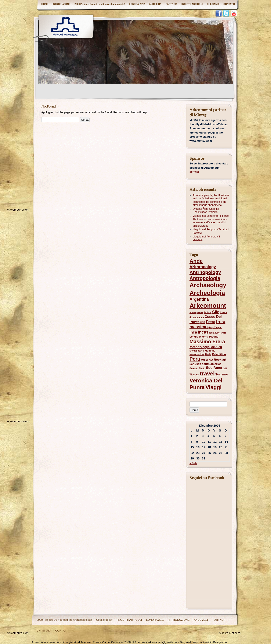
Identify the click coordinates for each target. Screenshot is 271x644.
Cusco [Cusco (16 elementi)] (210, 317)
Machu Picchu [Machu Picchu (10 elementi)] (209, 337)
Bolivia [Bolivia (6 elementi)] (208, 312)
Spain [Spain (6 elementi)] (202, 368)
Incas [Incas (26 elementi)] (203, 332)
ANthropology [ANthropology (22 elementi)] (203, 267)
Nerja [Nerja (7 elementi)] (208, 354)
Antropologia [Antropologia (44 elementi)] (205, 278)
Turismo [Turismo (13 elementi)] (222, 374)
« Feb (193, 463)
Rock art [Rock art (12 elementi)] (220, 360)
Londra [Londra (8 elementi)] (194, 337)
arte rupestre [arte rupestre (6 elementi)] (196, 312)
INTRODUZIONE (61, 4)
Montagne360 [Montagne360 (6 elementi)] (197, 351)
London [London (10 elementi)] (220, 333)
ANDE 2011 (155, 4)
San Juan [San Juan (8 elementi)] (195, 364)
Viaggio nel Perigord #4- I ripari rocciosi (211, 231)
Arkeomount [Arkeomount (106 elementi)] (208, 305)
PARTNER (171, 4)
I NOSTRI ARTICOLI (192, 4)
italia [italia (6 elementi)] (212, 333)
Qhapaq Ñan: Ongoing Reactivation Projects (206, 211)
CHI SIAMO (213, 4)
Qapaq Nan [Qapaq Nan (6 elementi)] (207, 360)
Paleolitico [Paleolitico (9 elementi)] (219, 354)
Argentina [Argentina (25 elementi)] (199, 299)
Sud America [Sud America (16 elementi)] (217, 368)
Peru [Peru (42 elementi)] (195, 359)
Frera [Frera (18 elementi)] (211, 322)
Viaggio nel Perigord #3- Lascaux (207, 238)
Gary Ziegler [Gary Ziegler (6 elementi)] (215, 327)
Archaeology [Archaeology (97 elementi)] (208, 285)
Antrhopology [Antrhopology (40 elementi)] (205, 272)
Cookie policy (104, 620)
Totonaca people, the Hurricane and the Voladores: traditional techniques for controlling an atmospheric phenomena (211, 200)
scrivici (194, 172)
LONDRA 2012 (137, 4)
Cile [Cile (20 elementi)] (216, 312)
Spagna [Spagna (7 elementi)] (194, 368)
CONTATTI (229, 4)
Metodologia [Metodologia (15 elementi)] (200, 347)
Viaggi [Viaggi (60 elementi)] (213, 387)
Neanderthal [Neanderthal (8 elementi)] (197, 354)
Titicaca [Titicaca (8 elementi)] (194, 375)
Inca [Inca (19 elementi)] (193, 332)
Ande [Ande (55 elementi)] (196, 261)
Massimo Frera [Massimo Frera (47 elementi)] (207, 341)
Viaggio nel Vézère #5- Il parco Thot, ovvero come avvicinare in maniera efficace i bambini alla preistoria (211, 221)
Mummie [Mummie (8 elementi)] (210, 351)
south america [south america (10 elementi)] (212, 364)
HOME (45, 4)
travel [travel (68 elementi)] (207, 374)
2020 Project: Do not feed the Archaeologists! (100, 4)
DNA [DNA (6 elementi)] (203, 322)
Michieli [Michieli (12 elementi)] (216, 347)
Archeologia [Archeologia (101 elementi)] (207, 293)
